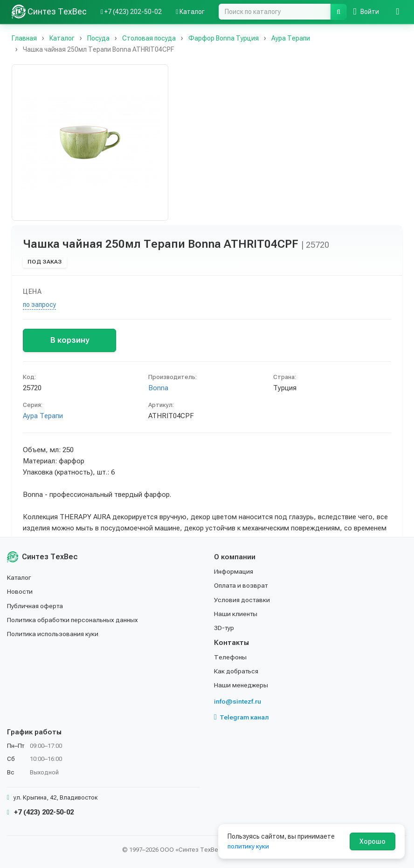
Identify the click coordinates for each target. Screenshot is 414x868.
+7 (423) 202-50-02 (40, 812)
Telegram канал (241, 717)
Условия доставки (243, 599)
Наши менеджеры (241, 685)
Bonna (158, 388)
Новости (20, 591)
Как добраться (237, 671)
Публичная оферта (36, 605)
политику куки (249, 846)
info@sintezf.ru (238, 701)
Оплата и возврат (242, 585)
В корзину (70, 340)
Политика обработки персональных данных (73, 620)
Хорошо (373, 841)
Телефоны (230, 657)
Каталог (20, 577)
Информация (234, 571)
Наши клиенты (236, 614)
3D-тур (224, 628)
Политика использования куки (53, 634)
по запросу (39, 305)
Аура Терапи (43, 416)
